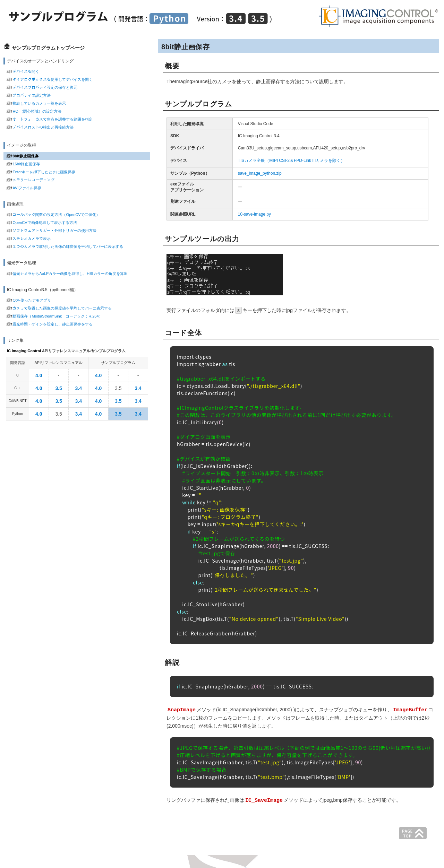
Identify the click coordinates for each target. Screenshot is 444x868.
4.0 (39, 375)
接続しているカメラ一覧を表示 (39, 103)
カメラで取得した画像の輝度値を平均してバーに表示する (62, 308)
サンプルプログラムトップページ (48, 48)
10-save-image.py (254, 214)
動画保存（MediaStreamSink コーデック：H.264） (57, 316)
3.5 (58, 388)
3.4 (79, 388)
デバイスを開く (26, 71)
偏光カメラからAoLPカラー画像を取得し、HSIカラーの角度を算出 (70, 274)
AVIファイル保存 (27, 188)
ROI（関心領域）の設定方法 (37, 111)
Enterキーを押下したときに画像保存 (44, 172)
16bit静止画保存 (26, 164)
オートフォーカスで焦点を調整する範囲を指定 (53, 119)
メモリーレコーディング (33, 180)
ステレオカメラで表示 (32, 238)
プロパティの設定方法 (32, 95)
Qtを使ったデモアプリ (32, 300)
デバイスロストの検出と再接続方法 (43, 127)
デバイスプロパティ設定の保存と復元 (45, 87)
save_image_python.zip (260, 173)
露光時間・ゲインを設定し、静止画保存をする (53, 324)
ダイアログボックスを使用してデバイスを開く (53, 79)
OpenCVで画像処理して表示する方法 (45, 223)
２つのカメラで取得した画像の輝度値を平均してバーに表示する (68, 246)
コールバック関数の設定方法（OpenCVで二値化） (56, 215)
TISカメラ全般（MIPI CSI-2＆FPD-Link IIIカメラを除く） (292, 160)
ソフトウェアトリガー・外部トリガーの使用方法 (54, 231)
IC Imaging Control (24, 351)
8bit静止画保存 (25, 156)
